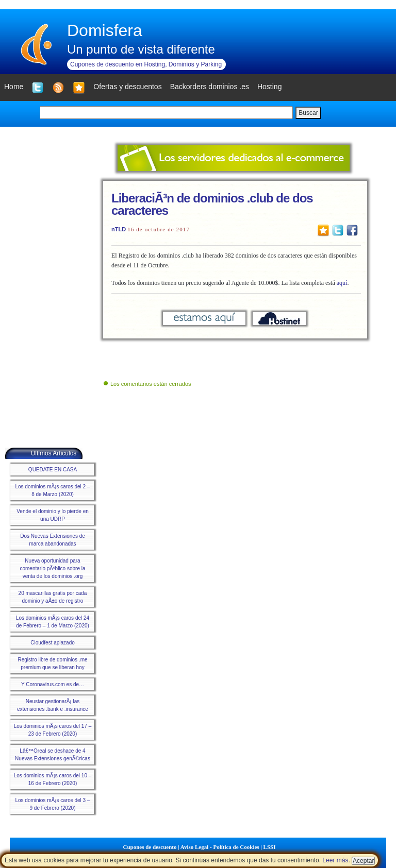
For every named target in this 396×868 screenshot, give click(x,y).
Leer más (335, 860)
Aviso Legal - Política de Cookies (220, 847)
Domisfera (105, 30)
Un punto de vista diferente (141, 49)
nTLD (119, 229)
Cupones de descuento (150, 847)
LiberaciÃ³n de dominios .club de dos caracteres (212, 204)
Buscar (308, 113)
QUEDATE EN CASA (53, 470)
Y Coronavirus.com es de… (53, 684)
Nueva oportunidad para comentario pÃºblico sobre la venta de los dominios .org (52, 568)
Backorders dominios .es (210, 87)
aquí (342, 283)
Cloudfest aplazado (53, 643)
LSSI (270, 847)
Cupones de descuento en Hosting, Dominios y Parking (146, 64)
